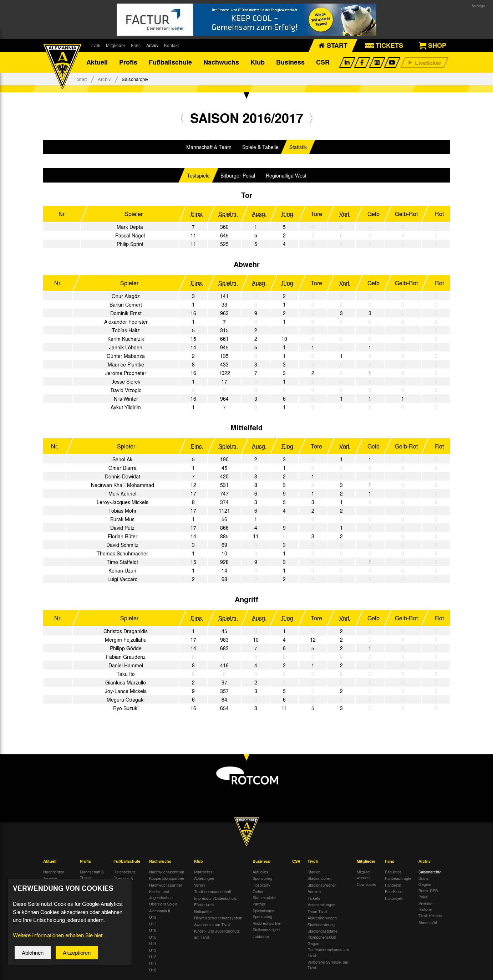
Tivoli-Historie (430, 916)
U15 (153, 937)
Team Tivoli (317, 912)
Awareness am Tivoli (212, 925)
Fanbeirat (393, 885)
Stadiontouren (319, 878)
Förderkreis (204, 905)
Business (290, 62)
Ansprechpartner (267, 923)
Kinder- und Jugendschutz (161, 895)
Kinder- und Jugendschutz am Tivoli (217, 934)
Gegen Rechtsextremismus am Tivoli (328, 950)
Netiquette (203, 912)
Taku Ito (126, 674)
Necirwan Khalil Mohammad (123, 485)
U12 (153, 957)
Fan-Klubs (394, 892)
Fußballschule (170, 62)
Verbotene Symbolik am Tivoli (328, 965)
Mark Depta (130, 227)
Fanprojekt (394, 898)
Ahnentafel (428, 923)
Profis (128, 62)
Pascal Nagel (130, 236)
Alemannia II (160, 911)
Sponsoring (262, 878)
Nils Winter (126, 399)
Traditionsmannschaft (213, 892)
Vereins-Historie (426, 906)
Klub (258, 62)
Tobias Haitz (126, 330)
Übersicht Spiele (163, 904)
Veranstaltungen (321, 905)
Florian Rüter (123, 537)
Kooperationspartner (167, 878)
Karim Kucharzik (126, 339)
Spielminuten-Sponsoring (264, 914)
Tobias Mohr (123, 511)
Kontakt (171, 45)
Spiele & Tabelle (260, 147)
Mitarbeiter (203, 872)
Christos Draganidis (126, 631)
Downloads (366, 884)
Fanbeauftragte (398, 878)
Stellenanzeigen (266, 930)
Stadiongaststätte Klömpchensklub (322, 934)
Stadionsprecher (322, 885)
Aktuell (97, 62)
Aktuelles (260, 872)
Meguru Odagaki (126, 700)
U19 (153, 917)
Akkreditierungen (322, 918)
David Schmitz (122, 545)
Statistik (298, 147)
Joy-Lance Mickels (126, 691)
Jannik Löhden (126, 348)
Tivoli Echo (53, 885)
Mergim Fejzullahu (126, 640)
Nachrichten (54, 872)
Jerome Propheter (126, 373)
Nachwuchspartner (166, 885)
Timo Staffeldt (122, 562)
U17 (153, 924)
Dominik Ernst (126, 313)
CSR (323, 62)
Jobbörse (261, 937)
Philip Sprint (130, 244)
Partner (259, 904)
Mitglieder (116, 45)
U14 (153, 944)
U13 (153, 950)
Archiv (152, 45)
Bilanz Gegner (425, 881)
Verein (199, 885)
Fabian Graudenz (126, 657)
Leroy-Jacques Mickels (123, 502)
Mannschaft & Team (209, 147)
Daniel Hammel (126, 666)
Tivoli (95, 45)
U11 (153, 964)
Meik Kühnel (122, 494)
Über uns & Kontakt (123, 881)
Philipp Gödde (126, 648)
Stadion (314, 872)
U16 (153, 930)
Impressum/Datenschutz (215, 898)
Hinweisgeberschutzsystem (218, 918)
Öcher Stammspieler (264, 895)
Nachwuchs (221, 62)
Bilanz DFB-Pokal (429, 894)
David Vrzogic (126, 390)
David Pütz (122, 528)
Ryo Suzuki (126, 708)
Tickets (314, 898)
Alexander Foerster (126, 322)
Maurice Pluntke (126, 365)
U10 (153, 970)
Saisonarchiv (430, 872)
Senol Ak (122, 460)
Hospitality (261, 885)
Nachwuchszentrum (167, 872)
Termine (50, 878)
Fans (136, 45)
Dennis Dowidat (123, 477)
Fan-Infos (393, 872)
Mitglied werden (363, 875)
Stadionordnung (321, 925)
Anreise (314, 892)
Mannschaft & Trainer (92, 875)
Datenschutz (124, 872)
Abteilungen (204, 878)
